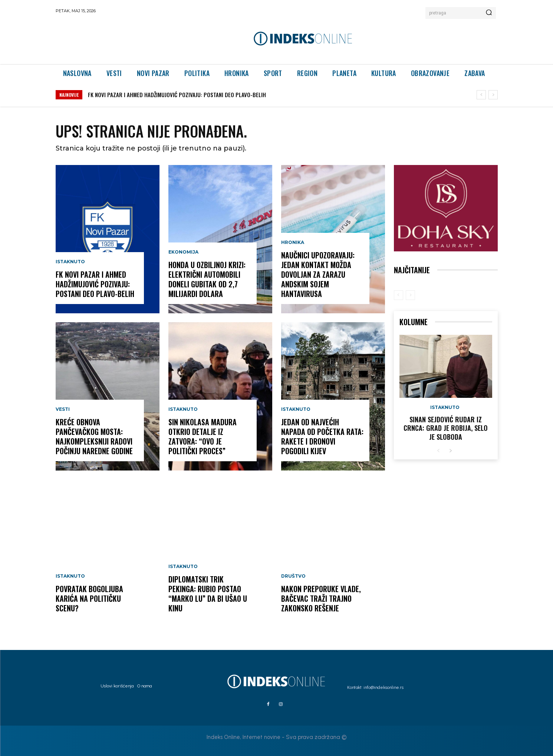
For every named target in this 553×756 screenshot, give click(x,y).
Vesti (63, 409)
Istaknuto (70, 262)
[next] (493, 95)
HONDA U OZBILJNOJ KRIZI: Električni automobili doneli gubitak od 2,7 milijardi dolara (207, 279)
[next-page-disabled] (410, 295)
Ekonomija (183, 252)
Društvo (293, 576)
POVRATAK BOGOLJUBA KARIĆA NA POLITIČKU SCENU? (89, 598)
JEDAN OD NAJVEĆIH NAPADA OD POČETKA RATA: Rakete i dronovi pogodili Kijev (322, 436)
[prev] (481, 95)
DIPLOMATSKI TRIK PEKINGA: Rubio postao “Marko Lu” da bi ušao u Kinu (208, 594)
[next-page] (450, 451)
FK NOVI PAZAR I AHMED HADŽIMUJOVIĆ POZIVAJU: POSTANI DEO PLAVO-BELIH (177, 95)
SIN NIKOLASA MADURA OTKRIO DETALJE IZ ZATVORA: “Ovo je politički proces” (203, 436)
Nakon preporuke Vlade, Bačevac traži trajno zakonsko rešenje (321, 598)
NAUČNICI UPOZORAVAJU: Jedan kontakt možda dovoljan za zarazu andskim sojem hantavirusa (318, 274)
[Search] (489, 13)
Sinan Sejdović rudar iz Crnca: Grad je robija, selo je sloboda (446, 428)
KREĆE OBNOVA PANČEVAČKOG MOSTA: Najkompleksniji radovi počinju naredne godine (94, 436)
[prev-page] (399, 295)
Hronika (293, 242)
